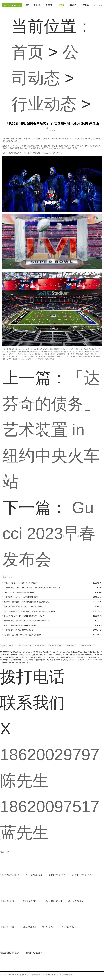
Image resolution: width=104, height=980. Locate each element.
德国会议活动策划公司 (70, 927)
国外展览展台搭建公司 (34, 953)
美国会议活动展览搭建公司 (10, 875)
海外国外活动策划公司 (57, 875)
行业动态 (44, 104)
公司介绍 (37, 5)
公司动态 (61, 5)
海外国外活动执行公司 (31, 901)
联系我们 (73, 5)
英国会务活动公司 (49, 927)
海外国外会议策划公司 (76, 901)
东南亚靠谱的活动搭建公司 (10, 953)
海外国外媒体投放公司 (54, 901)
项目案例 (49, 5)
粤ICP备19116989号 (49, 975)
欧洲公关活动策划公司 (34, 875)
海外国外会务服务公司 (8, 927)
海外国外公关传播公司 (8, 901)
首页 (27, 5)
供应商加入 (86, 5)
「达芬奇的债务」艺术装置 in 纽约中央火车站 (51, 430)
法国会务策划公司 (29, 927)
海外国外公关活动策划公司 (81, 875)
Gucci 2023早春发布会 (49, 533)
